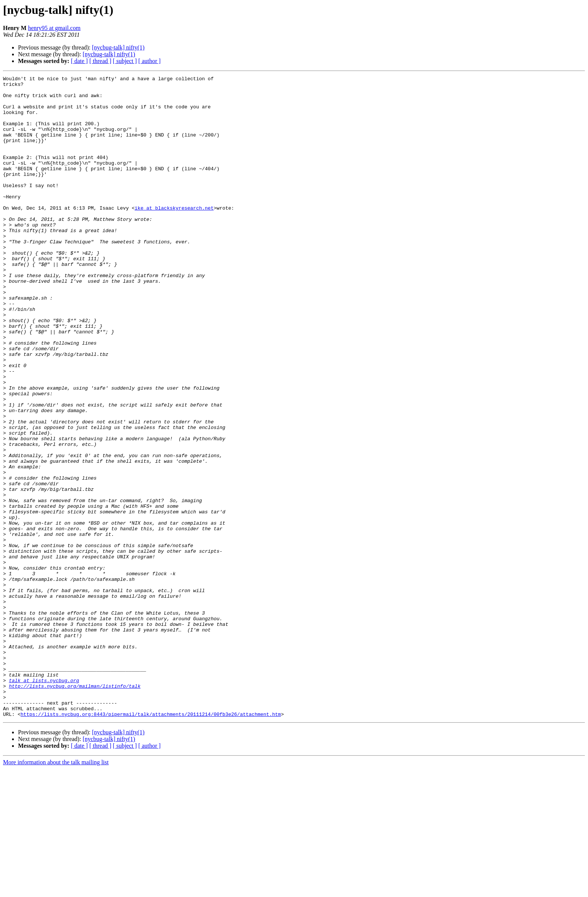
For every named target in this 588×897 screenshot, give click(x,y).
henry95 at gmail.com (54, 28)
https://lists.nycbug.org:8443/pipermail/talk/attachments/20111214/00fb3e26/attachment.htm (151, 842)
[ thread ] (100, 61)
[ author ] (150, 61)
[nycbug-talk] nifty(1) (118, 47)
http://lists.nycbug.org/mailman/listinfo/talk (75, 808)
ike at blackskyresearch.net (174, 235)
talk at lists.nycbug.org (44, 802)
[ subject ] (125, 61)
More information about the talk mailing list (56, 890)
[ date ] (79, 61)
